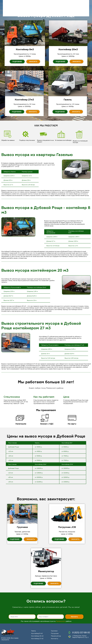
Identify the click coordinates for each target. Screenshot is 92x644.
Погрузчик (55, 633)
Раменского (61, 621)
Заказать (31, 539)
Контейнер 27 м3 (37, 639)
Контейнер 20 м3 (37, 636)
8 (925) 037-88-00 (81, 633)
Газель (34, 631)
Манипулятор (56, 636)
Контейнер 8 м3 (37, 633)
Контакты (54, 639)
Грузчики (54, 631)
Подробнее (15, 539)
